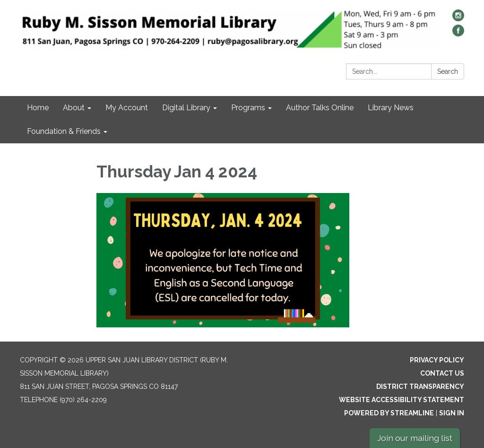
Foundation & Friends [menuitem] (64, 131)
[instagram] (458, 19)
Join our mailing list (415, 438)
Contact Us (442, 373)
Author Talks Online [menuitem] (320, 108)
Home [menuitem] (38, 108)
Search (448, 71)
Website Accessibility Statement (402, 400)
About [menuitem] (74, 108)
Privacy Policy (437, 360)
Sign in (452, 413)
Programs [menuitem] (248, 108)
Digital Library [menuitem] (186, 108)
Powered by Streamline (389, 413)
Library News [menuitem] (391, 108)
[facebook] (458, 34)
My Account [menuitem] (127, 108)
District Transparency (420, 387)
